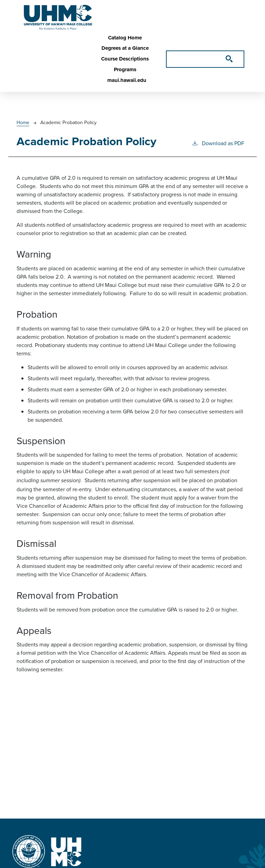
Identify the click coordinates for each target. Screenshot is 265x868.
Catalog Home (125, 38)
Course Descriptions (125, 59)
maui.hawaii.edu (127, 80)
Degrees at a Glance (125, 48)
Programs (125, 69)
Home (23, 122)
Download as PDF (218, 143)
